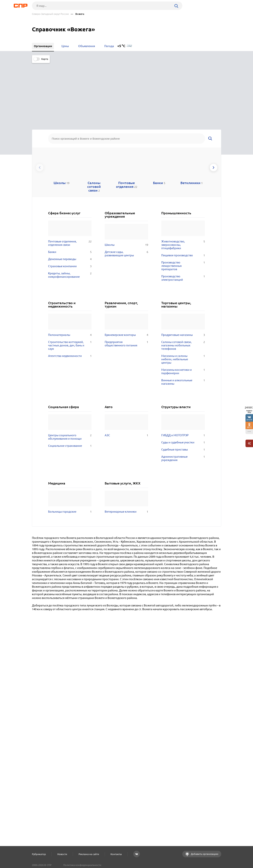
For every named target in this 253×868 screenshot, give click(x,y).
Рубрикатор (39, 854)
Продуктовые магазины (183, 270)
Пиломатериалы (70, 270)
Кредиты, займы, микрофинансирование (70, 210)
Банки (70, 187)
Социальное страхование (70, 381)
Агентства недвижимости (70, 291)
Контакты (116, 854)
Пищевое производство (183, 190)
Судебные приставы (183, 385)
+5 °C (121, 46)
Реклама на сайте (89, 854)
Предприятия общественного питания (126, 279)
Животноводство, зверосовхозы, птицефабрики (183, 180)
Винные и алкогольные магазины (183, 317)
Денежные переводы (70, 194)
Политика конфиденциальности (82, 865)
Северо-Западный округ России (50, 14)
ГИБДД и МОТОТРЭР (183, 370)
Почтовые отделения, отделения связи (70, 178)
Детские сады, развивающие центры (126, 189)
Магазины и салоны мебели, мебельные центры (183, 294)
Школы (126, 180)
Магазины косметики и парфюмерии (183, 307)
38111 (249, 427)
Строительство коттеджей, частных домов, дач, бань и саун (70, 281)
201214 (249, 420)
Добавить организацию (204, 854)
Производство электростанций (183, 213)
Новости (62, 854)
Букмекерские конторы (126, 270)
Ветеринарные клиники (126, 447)
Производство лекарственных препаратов (183, 201)
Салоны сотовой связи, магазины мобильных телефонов (183, 281)
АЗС (126, 370)
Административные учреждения (183, 393)
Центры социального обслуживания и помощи (70, 372)
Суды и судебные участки (183, 378)
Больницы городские (70, 447)
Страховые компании (70, 201)
